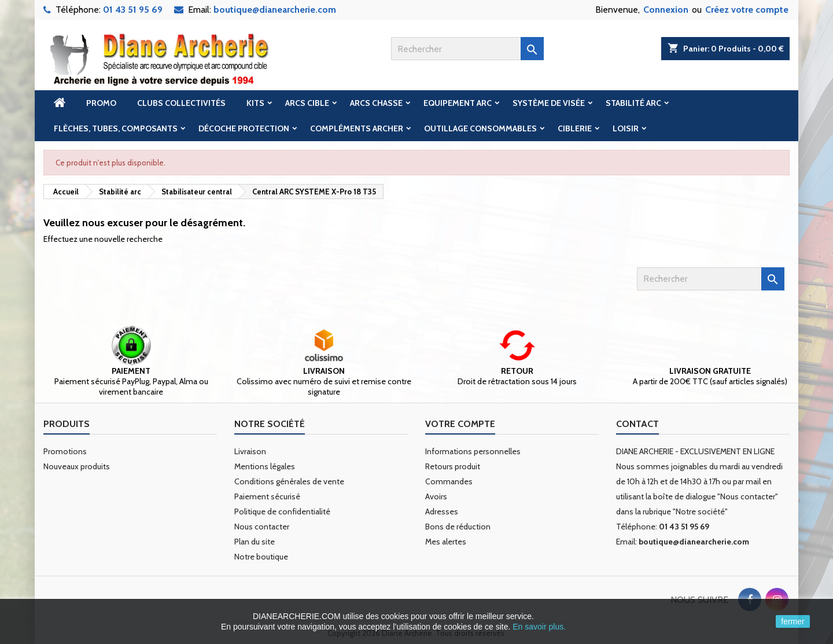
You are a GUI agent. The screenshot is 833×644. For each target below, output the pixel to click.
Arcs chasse (376, 103)
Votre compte (460, 424)
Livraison (250, 451)
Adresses (442, 511)
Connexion (666, 10)
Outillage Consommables (480, 128)
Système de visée (549, 103)
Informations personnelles (473, 451)
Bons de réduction (458, 527)
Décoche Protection (244, 128)
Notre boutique (261, 557)
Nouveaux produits (77, 466)
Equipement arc (458, 103)
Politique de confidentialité (282, 511)
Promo (101, 103)
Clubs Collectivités (181, 103)
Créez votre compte (747, 10)
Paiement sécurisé (267, 496)
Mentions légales (265, 466)
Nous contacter (262, 527)
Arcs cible (307, 103)
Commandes (449, 481)
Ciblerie (575, 128)
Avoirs (436, 496)
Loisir (626, 128)
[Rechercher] (467, 49)
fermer (793, 621)
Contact (637, 424)
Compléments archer (357, 128)
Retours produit (453, 466)
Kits (255, 103)
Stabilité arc (633, 103)
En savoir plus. (539, 627)
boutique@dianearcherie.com (275, 10)
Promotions (65, 451)
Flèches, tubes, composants (116, 128)
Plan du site (255, 542)
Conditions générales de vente (289, 481)
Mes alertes (446, 542)
